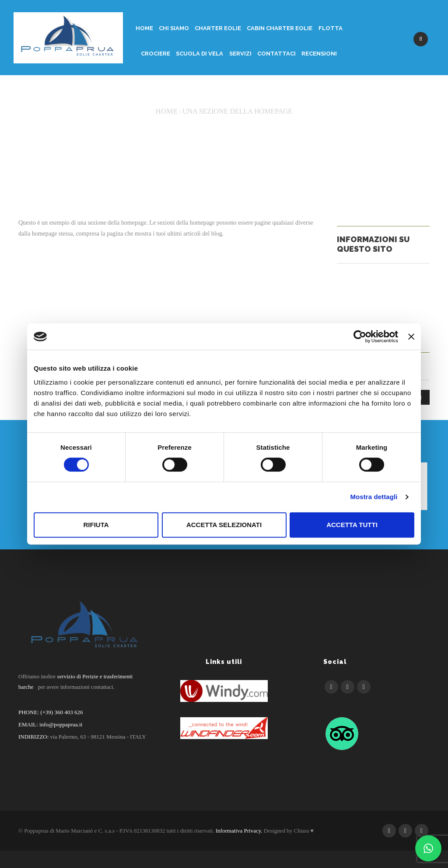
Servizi (240, 54)
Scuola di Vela (199, 54)
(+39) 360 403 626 (61, 712)
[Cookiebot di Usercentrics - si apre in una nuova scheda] (360, 337)
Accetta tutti (352, 525)
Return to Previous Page (388, 93)
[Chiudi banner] (411, 337)
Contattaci (276, 54)
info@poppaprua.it (61, 724)
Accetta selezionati (224, 525)
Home (144, 28)
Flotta (331, 28)
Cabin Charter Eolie (280, 28)
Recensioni (319, 54)
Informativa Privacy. (239, 831)
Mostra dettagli (374, 497)
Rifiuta (96, 525)
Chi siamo (174, 28)
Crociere (156, 54)
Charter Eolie (218, 28)
